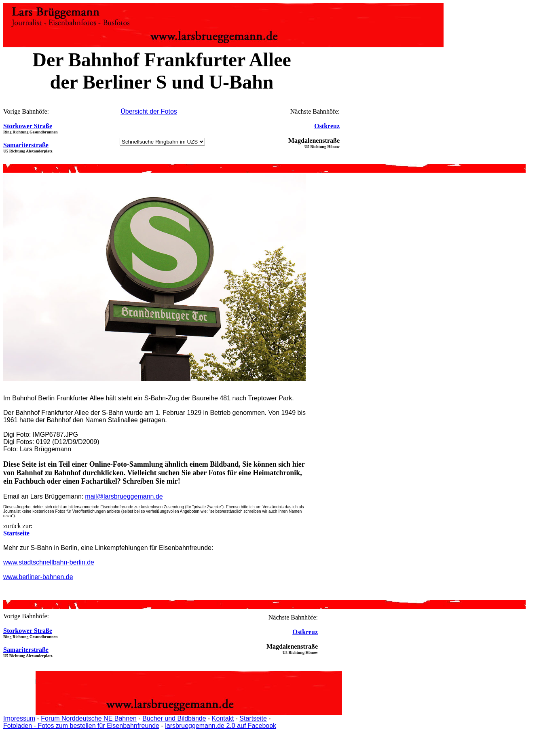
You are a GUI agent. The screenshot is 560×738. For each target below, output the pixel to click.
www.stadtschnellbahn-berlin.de (49, 562)
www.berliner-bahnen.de (38, 577)
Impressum (19, 718)
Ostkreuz (327, 126)
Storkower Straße (28, 126)
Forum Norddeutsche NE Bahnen (89, 718)
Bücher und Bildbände (174, 718)
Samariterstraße (26, 145)
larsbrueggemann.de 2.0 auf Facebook (221, 726)
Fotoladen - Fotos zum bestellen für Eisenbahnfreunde (81, 726)
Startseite (253, 718)
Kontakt (223, 718)
